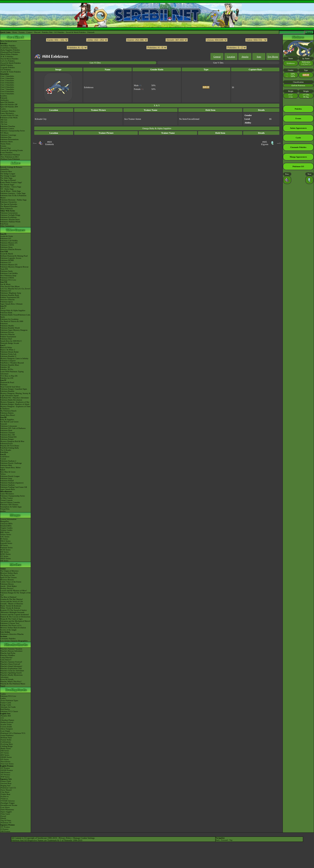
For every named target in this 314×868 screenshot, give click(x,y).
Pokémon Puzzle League (10, 476)
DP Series (4, 545)
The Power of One (7, 575)
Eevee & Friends (7, 679)
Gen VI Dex (95, 63)
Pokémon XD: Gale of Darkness (13, 428)
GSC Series (5, 537)
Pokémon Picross (7, 332)
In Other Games (6, 498)
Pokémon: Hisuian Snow (10, 219)
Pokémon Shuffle (7, 326)
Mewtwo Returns (7, 580)
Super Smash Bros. (8, 489)
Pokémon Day (6, 137)
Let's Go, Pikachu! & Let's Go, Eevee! (15, 289)
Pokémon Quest (6, 302)
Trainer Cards (6, 703)
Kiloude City (41, 119)
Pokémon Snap (6, 478)
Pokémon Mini (6, 465)
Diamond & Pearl (7, 382)
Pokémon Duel (6, 339)
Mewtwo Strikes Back (9, 573)
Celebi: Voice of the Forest (11, 582)
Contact (29, 32)
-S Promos (4, 829)
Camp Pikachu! (6, 657)
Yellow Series (6, 534)
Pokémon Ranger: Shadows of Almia (15, 404)
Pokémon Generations (9, 213)
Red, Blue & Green (8, 472)
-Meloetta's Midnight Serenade (12, 612)
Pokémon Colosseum (9, 426)
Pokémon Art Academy (9, 319)
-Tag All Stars (6, 820)
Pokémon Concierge (8, 135)
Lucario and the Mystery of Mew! (14, 591)
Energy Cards (6, 705)
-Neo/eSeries (5, 762)
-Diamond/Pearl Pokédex (10, 52)
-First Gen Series (7, 764)
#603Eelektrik (50, 143)
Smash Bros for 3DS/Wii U (11, 341)
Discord (37, 32)
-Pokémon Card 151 (8, 788)
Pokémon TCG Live (8, 280)
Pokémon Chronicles (8, 202)
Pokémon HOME (7, 260)
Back (218, 840)
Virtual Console (6, 500)
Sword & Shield (7, 254)
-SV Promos (5, 768)
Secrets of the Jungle (8, 630)
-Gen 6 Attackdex (7, 87)
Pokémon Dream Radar (9, 352)
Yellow (3, 474)
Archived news (11, 41)
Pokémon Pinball (7, 481)
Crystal (3, 459)
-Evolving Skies (7, 744)
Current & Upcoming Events (12, 150)
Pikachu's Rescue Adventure (11, 651)
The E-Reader (6, 450)
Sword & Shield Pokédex (76, 32)
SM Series (4, 561)
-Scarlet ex (4, 796)
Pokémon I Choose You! (10, 623)
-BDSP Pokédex (7, 65)
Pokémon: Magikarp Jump (11, 293)
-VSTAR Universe (8, 801)
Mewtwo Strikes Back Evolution (13, 628)
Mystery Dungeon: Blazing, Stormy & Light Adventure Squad (15, 394)
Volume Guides (6, 530)
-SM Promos (5, 772)
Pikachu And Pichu (8, 653)
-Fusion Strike (6, 740)
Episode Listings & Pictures (11, 167)
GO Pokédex (59, 32)
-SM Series (5, 751)
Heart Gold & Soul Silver (10, 387)
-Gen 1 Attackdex (7, 76)
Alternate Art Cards (8, 707)
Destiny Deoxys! (7, 588)
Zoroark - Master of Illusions (12, 604)
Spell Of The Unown (8, 577)
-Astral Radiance (7, 735)
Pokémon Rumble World (10, 328)
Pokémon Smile (6, 271)
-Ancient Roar (6, 783)
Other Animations (7, 226)
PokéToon (4, 224)
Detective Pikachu (7, 300)
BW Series (4, 552)
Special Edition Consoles (10, 502)
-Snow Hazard (6, 790)
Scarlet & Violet (7, 236)
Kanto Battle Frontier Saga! (11, 182)
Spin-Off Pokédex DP (9, 104)
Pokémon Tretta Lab (8, 354)
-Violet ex (4, 799)
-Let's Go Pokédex (8, 61)
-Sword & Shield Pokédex (10, 63)
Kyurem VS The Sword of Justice (13, 610)
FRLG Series (5, 541)
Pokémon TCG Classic (9, 711)
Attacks (245, 57)
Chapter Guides (6, 528)
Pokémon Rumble (7, 391)
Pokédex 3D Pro (7, 369)
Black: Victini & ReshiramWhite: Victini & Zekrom (11, 607)
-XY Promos (5, 775)
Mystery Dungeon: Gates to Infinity (14, 358)
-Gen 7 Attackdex (7, 89)
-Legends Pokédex (8, 67)
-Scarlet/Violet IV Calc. (9, 115)
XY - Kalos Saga (7, 189)
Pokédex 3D (5, 367)
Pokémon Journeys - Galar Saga (13, 193)
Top (231, 840)
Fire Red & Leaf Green (9, 422)
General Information (8, 519)
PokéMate (4, 452)
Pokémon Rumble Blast (10, 365)
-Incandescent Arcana (9, 805)
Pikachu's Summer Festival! (11, 662)
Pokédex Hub (47, 32)
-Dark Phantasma (7, 810)
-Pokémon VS (6, 823)
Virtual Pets (5, 509)
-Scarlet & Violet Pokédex (11, 72)
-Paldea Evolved (7, 722)
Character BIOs (6, 524)
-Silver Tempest (6, 729)
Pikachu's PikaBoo (8, 655)
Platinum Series (6, 548)
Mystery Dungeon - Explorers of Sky (15, 402)
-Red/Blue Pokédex (8, 46)
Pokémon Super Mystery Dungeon (14, 330)
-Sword (3, 816)
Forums (22, 32)
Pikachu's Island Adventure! (11, 666)
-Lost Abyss (5, 807)
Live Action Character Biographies (14, 641)
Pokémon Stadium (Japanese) (12, 483)
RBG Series (5, 532)
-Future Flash (5, 781)
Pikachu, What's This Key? (11, 681)
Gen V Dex (218, 63)
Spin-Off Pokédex (7, 102)
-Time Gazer (5, 814)
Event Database (6, 152)
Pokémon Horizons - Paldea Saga (13, 200)
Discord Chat (5, 148)
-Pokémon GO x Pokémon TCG (13, 733)
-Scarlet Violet (6, 724)
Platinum (4, 385)
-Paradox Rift (6, 716)
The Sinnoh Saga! (7, 185)
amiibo (3, 511)
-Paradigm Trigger (7, 803)
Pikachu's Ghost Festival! (10, 664)
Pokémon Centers (7, 128)
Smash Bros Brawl (8, 415)
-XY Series (5, 753)
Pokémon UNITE (7, 245)
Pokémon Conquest (8, 361)
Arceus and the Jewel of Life (12, 601)
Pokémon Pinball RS (8, 437)
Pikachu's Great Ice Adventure (12, 671)
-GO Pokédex (6, 70)
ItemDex (4, 96)
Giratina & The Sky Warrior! (12, 599)
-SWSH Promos (7, 770)
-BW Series (5, 755)
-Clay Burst (5, 792)
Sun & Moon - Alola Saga (10, 191)
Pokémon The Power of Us (11, 625)
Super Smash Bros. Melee (10, 467)
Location (231, 57)
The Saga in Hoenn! (8, 180)
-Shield (3, 818)
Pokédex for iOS (7, 378)
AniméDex (5, 169)
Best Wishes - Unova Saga (11, 187)
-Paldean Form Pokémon (10, 159)
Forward (224, 840)
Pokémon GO (6, 238)
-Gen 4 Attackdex (7, 83)
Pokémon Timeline (8, 126)
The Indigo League (8, 174)
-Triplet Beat (5, 794)
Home (15, 32)
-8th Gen (4, 122)
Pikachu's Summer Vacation (11, 649)
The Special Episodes (9, 204)
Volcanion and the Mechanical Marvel (15, 621)
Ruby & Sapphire (7, 419)
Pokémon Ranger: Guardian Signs (14, 389)
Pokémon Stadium (7, 485)
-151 (2, 718)
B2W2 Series (5, 554)
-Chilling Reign (6, 746)
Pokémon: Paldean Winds (10, 222)
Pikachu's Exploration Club (11, 668)
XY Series (4, 556)
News (3, 41)
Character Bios (6, 171)
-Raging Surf (5, 786)
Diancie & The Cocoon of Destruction (15, 617)
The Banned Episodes (9, 206)
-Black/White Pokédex (9, 54)
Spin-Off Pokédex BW (9, 107)
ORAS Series (5, 558)
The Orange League (8, 176)
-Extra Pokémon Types (9, 700)
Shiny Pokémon (6, 209)
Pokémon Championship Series (13, 131)
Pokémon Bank (6, 313)
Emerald (4, 424)
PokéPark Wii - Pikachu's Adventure (15, 398)
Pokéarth (91, 32)
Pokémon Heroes (7, 584)
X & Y (3, 308)
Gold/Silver (5, 457)
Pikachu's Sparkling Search (11, 673)
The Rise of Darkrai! (8, 597)
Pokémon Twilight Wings (10, 215)
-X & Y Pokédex (7, 56)
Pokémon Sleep (6, 247)
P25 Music (4, 133)
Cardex (3, 109)
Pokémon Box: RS (8, 435)
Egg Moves (273, 57)
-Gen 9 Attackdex (7, 94)
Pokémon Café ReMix (9, 241)
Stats (259, 57)
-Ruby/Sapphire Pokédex (10, 50)
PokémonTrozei (6, 443)
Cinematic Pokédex (8, 111)
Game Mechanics (7, 113)
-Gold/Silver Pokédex (9, 48)
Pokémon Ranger (7, 439)
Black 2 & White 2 (8, 350)
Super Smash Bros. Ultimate (11, 304)
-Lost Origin (5, 731)
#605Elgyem (265, 143)
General (217, 57)
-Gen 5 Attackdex (7, 85)
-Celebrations (6, 742)
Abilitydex (4, 100)
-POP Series (5, 777)
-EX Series (4, 759)
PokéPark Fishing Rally (10, 448)
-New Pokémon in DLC (10, 157)
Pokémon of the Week (9, 118)
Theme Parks (5, 144)
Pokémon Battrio (7, 413)
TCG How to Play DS (9, 376)
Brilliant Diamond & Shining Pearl (14, 256)
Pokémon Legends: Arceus (11, 258)
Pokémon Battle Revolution (11, 400)
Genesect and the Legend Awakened (14, 615)
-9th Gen (4, 120)
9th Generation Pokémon (10, 155)
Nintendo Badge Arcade (10, 343)
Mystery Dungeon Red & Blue (12, 441)
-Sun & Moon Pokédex (9, 59)
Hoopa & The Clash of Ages (11, 619)
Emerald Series (6, 543)
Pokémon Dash (6, 430)
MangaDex (5, 521)
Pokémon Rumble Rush (10, 295)
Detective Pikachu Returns (11, 249)
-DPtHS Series (6, 757)
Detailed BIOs (6, 526)
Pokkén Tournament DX (10, 297)
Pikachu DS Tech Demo (10, 446)
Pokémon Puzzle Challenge (11, 463)
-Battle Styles (6, 748)
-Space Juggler (6, 812)
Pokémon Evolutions (8, 217)
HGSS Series (5, 550)
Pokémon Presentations (9, 139)
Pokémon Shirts (6, 142)
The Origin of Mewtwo (9, 571)
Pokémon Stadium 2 (8, 461)
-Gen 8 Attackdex (7, 91)
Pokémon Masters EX (9, 243)
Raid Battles (5, 709)
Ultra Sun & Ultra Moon (10, 286)
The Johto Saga (6, 178)
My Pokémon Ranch (8, 411)
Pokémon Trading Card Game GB (14, 487)
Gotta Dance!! (6, 660)
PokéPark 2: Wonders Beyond (12, 363)
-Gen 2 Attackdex (7, 78)
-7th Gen (4, 124)
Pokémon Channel (7, 433)
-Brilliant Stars (6, 738)
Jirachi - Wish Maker (9, 586)
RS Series (4, 539)
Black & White (6, 348)
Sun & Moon (5, 284)
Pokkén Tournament (8, 337)
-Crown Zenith (6, 727)
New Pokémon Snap (8, 276)
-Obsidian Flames (7, 720)
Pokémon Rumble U (8, 356)
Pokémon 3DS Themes (9, 505)
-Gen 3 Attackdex (7, 80)
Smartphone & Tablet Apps (11, 507)
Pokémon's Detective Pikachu (12, 634)
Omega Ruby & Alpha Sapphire (13, 310)
